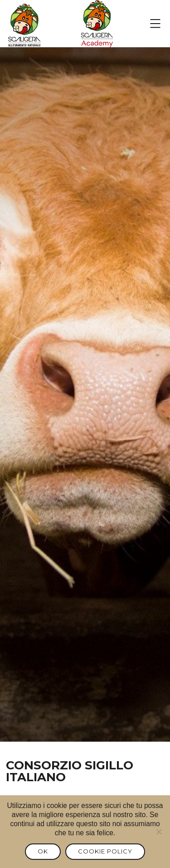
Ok (43, 851)
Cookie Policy (105, 851)
